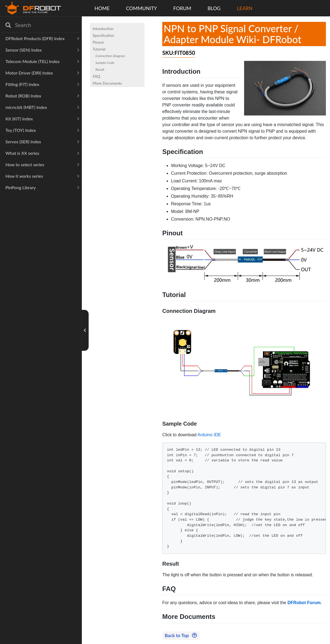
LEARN (245, 8)
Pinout (98, 42)
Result (100, 69)
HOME (102, 8)
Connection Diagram (110, 56)
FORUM (182, 8)
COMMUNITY (142, 8)
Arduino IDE (209, 435)
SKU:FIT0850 (179, 53)
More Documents (107, 83)
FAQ (97, 76)
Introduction (103, 29)
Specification (103, 35)
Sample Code (105, 63)
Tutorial (99, 49)
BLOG (214, 8)
